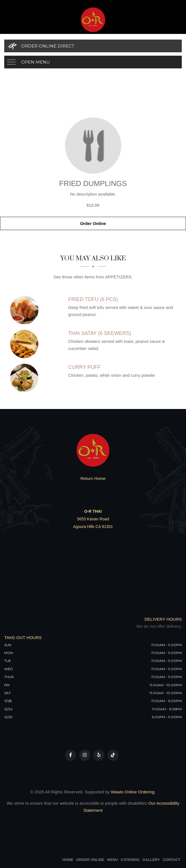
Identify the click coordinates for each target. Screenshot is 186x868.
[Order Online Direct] (93, 46)
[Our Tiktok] (113, 755)
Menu (113, 860)
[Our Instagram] (85, 755)
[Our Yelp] (99, 755)
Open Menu (36, 62)
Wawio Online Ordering (133, 792)
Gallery (151, 860)
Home (68, 860)
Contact (171, 860)
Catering (130, 860)
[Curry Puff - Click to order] (26, 378)
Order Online (93, 223)
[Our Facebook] (71, 755)
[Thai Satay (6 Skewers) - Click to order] (26, 344)
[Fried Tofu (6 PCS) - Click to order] (26, 310)
